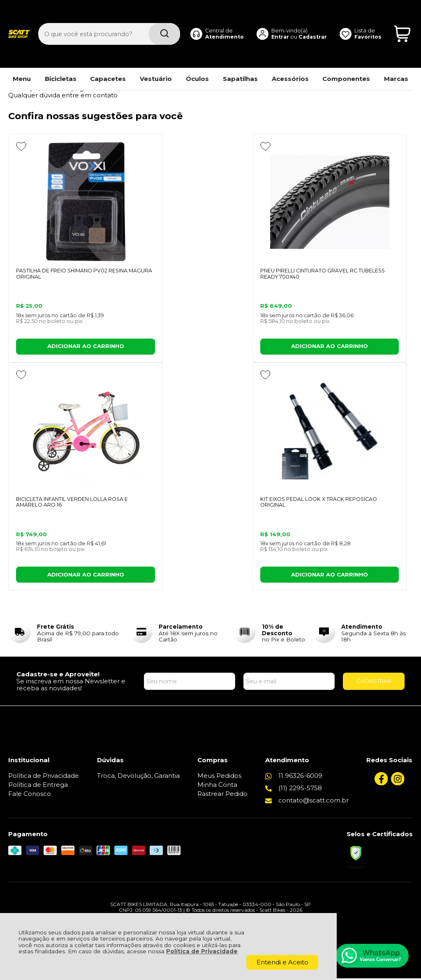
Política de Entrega (38, 786)
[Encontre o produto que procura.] (164, 20)
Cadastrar (313, 22)
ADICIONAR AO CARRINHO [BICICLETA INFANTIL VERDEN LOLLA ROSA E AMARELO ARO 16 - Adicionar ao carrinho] (357, 347)
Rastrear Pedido (222, 795)
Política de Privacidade (202, 951)
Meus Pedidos (219, 777)
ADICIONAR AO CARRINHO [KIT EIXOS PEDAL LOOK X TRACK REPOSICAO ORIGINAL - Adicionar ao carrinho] (56, 576)
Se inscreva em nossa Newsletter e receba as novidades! (71, 686)
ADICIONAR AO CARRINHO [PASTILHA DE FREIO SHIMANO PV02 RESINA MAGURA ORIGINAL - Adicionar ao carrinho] (56, 347)
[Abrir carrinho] (402, 20)
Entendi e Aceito (282, 962)
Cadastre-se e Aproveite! (58, 676)
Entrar (280, 22)
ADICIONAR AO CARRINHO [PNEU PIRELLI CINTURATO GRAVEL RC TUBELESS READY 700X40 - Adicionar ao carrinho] (206, 347)
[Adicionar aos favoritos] (21, 146)
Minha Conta (217, 786)
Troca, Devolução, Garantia (138, 777)
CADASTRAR (374, 683)
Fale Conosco (30, 795)
